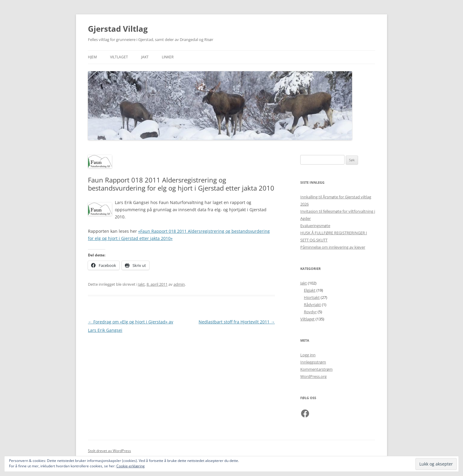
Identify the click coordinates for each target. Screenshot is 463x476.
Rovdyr (310, 312)
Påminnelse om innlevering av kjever (333, 247)
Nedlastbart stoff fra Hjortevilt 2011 (237, 322)
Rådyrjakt (312, 305)
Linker (168, 57)
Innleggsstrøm (313, 362)
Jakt (145, 57)
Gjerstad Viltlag (118, 29)
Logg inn (308, 355)
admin (179, 284)
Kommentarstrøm (316, 369)
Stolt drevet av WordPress (109, 451)
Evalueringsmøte (315, 226)
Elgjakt (310, 290)
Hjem (92, 57)
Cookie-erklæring (131, 466)
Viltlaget (119, 57)
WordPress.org (313, 376)
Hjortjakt (312, 297)
